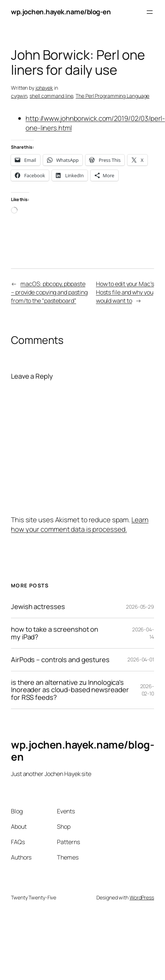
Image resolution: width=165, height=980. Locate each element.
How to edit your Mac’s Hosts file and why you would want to (125, 292)
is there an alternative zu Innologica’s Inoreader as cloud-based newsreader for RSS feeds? (70, 690)
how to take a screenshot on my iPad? (55, 633)
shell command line (51, 96)
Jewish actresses (38, 607)
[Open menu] (150, 12)
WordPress (142, 897)
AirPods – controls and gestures (60, 660)
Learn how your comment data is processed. (80, 524)
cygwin (19, 96)
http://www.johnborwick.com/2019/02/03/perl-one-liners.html (95, 123)
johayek (44, 88)
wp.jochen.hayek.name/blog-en (61, 12)
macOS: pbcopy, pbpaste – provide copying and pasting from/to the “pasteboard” (49, 292)
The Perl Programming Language (112, 96)
